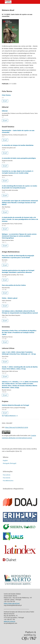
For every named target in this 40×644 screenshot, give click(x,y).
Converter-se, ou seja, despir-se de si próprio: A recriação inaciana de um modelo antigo (18, 172)
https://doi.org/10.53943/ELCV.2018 (17, 427)
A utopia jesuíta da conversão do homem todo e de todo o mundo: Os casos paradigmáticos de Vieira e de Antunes (20, 219)
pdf (6, 101)
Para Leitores (7, 475)
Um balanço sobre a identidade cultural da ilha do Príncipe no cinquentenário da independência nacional (20, 312)
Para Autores (7, 478)
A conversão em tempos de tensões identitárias (18, 145)
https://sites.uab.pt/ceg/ (12, 603)
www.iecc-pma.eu (9, 621)
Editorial (5, 111)
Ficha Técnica (6, 95)
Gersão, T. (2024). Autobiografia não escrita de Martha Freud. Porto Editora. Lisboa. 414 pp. (20, 368)
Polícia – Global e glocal (10, 298)
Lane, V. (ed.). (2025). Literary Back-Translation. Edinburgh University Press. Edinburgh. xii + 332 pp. (19, 353)
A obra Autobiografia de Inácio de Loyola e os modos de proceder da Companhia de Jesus (19, 187)
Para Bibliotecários (8, 481)
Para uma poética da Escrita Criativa (14, 285)
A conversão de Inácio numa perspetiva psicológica (19, 158)
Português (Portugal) (10, 463)
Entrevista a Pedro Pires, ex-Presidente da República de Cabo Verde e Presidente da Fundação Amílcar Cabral (19, 332)
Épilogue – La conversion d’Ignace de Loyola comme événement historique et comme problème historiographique (19, 236)
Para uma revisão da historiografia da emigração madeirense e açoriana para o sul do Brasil (18, 257)
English (5, 460)
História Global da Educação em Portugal (15, 405)
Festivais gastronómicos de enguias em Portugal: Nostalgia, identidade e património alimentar (18, 271)
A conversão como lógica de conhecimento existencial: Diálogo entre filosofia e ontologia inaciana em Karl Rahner (20, 203)
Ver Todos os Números (9, 416)
